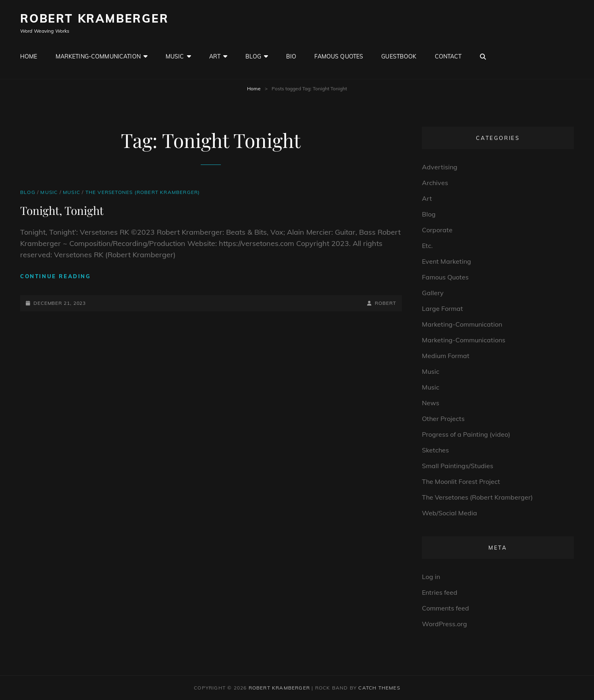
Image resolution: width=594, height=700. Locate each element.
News (431, 403)
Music (175, 56)
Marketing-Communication (98, 56)
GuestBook (399, 56)
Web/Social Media (450, 513)
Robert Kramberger (94, 18)
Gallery (433, 293)
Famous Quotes (339, 56)
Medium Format (446, 356)
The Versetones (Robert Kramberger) (143, 192)
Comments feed (445, 608)
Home (29, 56)
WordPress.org (444, 624)
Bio (291, 56)
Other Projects (443, 419)
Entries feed (440, 592)
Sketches (435, 450)
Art (215, 56)
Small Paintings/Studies (458, 466)
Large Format (442, 308)
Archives (435, 183)
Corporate (437, 230)
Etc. (427, 246)
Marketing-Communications (464, 340)
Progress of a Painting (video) (466, 434)
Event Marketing (447, 261)
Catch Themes (379, 688)
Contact (448, 56)
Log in (431, 577)
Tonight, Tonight (62, 210)
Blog (253, 56)
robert (385, 303)
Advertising (440, 167)
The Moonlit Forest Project (461, 481)
